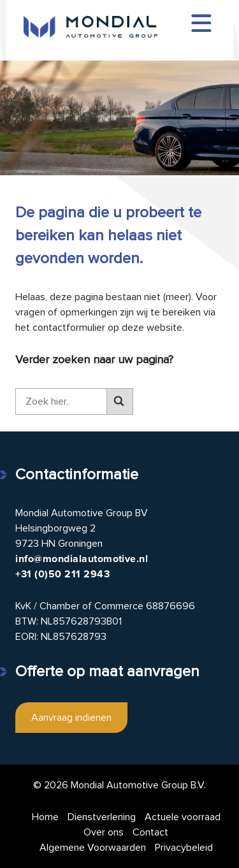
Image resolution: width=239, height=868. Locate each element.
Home (45, 817)
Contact (150, 832)
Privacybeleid (184, 848)
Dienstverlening (102, 817)
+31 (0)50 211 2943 (62, 574)
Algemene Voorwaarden (93, 848)
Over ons (104, 832)
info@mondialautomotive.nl (82, 559)
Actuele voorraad (183, 817)
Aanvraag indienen (71, 718)
